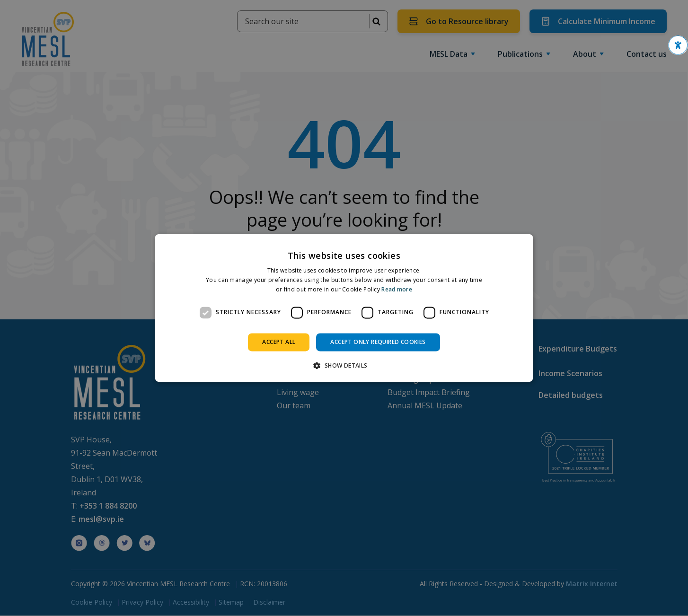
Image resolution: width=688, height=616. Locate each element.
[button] (678, 45)
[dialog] (344, 308)
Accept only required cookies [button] (378, 342)
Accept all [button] (279, 342)
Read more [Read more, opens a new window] (397, 289)
